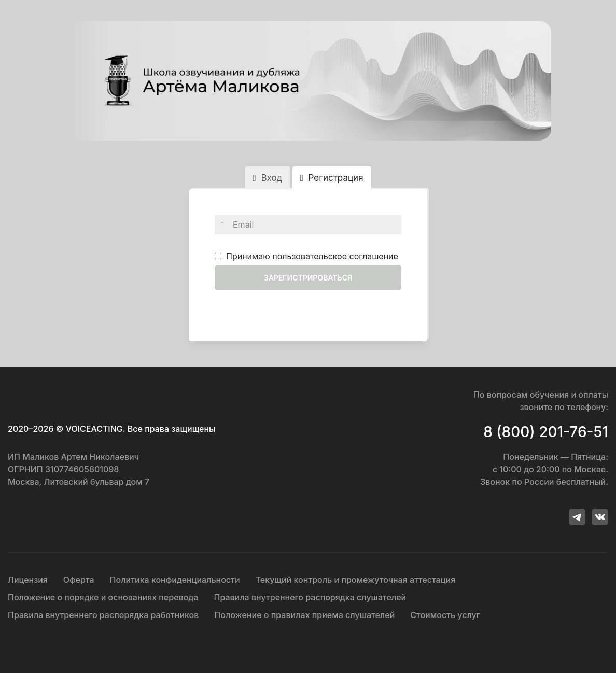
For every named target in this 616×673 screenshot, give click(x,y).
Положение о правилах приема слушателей (304, 615)
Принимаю (306, 256)
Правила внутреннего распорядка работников (103, 615)
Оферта (79, 580)
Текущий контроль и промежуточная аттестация (356, 580)
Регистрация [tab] (332, 178)
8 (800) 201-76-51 (546, 432)
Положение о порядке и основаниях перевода (103, 597)
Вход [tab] (267, 178)
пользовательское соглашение (335, 256)
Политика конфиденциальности (175, 580)
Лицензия (28, 580)
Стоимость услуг (445, 615)
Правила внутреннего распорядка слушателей (310, 597)
